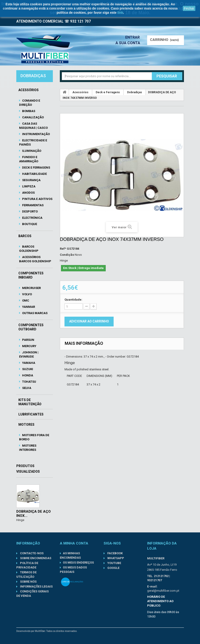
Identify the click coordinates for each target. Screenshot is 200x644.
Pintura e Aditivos (37, 199)
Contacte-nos (31, 553)
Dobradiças (135, 92)
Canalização (33, 117)
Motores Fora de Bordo (34, 437)
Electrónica (32, 218)
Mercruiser (31, 288)
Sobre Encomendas (35, 558)
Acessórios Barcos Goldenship (35, 259)
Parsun (28, 340)
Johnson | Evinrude (29, 354)
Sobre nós (28, 582)
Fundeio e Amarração (29, 159)
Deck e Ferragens (36, 168)
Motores (26, 425)
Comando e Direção (30, 103)
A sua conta (129, 43)
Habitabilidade (34, 174)
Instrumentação (36, 134)
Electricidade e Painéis (33, 142)
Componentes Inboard (31, 275)
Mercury (29, 346)
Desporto (30, 211)
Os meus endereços (78, 563)
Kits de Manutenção (30, 402)
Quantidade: (73, 300)
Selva (26, 388)
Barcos (25, 236)
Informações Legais (36, 586)
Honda (27, 375)
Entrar (134, 37)
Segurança (31, 180)
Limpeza (28, 186)
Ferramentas (32, 205)
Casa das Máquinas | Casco (33, 126)
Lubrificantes (31, 414)
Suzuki (27, 369)
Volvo (27, 294)
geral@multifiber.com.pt (163, 591)
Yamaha (28, 363)
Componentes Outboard (31, 327)
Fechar (189, 8)
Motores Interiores (28, 448)
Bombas (28, 111)
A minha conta (74, 543)
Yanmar (28, 307)
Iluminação (31, 151)
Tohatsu (29, 382)
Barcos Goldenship (29, 249)
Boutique (29, 224)
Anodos (28, 193)
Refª (63, 249)
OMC (25, 300)
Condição (67, 255)
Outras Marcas (34, 313)
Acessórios (29, 90)
